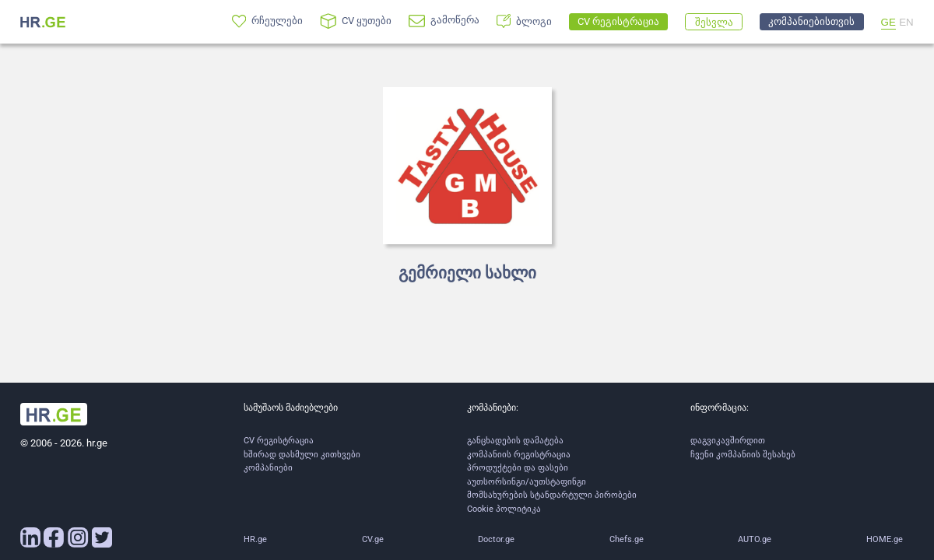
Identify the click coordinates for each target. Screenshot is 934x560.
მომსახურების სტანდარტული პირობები (552, 495)
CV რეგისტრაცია (279, 441)
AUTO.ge (755, 539)
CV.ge (373, 539)
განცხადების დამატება (515, 441)
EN (906, 22)
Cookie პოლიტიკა (504, 509)
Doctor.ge (496, 539)
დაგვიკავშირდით (728, 441)
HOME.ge (885, 539)
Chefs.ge (627, 539)
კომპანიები (268, 468)
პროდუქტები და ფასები (518, 468)
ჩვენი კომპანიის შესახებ (743, 455)
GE (888, 22)
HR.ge (255, 539)
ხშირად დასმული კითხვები (302, 455)
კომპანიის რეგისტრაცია (519, 455)
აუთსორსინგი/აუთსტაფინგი (527, 482)
